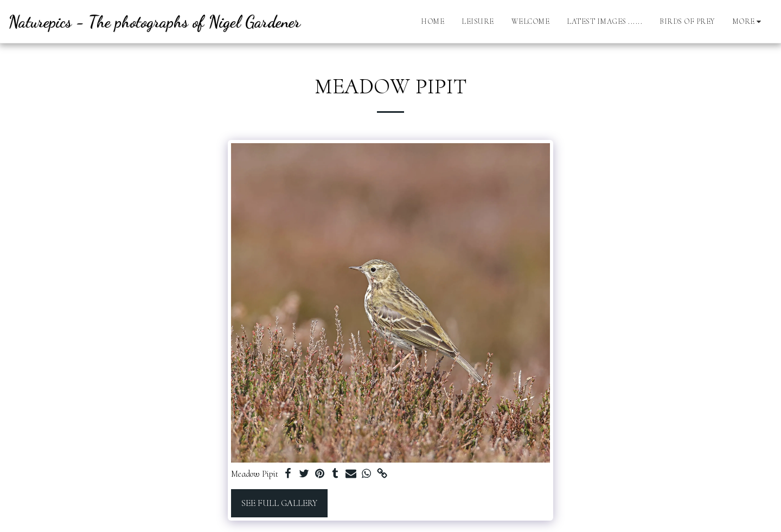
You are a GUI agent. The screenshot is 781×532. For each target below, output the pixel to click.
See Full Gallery (279, 503)
